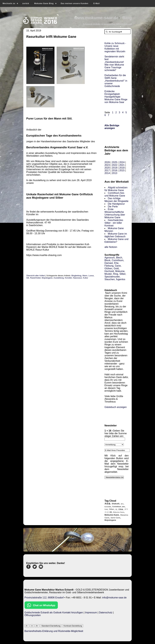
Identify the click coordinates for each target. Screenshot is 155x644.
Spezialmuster (112, 277)
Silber (122, 274)
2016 (115, 170)
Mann (85, 276)
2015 (122, 170)
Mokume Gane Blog (44, 3)
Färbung (109, 266)
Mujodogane (47, 278)
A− (27, 626)
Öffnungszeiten (33, 615)
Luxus (91, 276)
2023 (107, 165)
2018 (122, 168)
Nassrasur (77, 278)
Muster (108, 274)
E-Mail (96, 3)
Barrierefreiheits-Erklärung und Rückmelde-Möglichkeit (54, 631)
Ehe (116, 263)
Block (107, 260)
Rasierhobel (35, 278)
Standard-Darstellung (51, 626)
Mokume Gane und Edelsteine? (116, 241)
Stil (28, 278)
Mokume (120, 271)
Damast (109, 263)
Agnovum (110, 258)
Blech (119, 258)
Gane (118, 266)
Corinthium (118, 260)
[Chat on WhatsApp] (41, 608)
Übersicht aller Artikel (36, 276)
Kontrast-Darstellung (73, 626)
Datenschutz (106, 613)
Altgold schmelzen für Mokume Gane (116, 189)
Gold (116, 268)
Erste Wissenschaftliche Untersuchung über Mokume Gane (115, 213)
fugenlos (121, 279)
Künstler (68, 278)
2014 (107, 173)
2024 (122, 162)
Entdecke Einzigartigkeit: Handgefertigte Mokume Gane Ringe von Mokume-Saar (116, 97)
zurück (26, 3)
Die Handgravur (116, 204)
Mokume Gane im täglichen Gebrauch (116, 235)
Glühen (108, 268)
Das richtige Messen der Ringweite (116, 200)
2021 (122, 165)
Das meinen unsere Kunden (74, 3)
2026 (107, 162)
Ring (116, 274)
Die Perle (113, 207)
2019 (115, 168)
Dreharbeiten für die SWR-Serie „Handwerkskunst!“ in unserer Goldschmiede (116, 81)
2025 (115, 162)
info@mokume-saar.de (114, 598)
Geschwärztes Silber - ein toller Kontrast (114, 223)
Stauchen (110, 279)
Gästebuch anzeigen (116, 407)
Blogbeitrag (76, 276)
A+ (37, 626)
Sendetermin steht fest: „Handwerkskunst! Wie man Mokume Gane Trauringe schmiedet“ (114, 63)
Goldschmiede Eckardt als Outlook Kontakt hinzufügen (54, 613)
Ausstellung (59, 278)
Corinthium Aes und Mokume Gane (115, 194)
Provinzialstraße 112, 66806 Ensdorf (44, 598)
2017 (107, 170)
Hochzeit (109, 271)
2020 (107, 168)
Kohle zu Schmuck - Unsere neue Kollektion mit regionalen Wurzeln (115, 47)
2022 (115, 165)
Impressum (91, 613)
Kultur (86, 278)
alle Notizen (111, 247)
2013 (115, 173)
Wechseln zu (9, 3)
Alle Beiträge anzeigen (112, 127)
